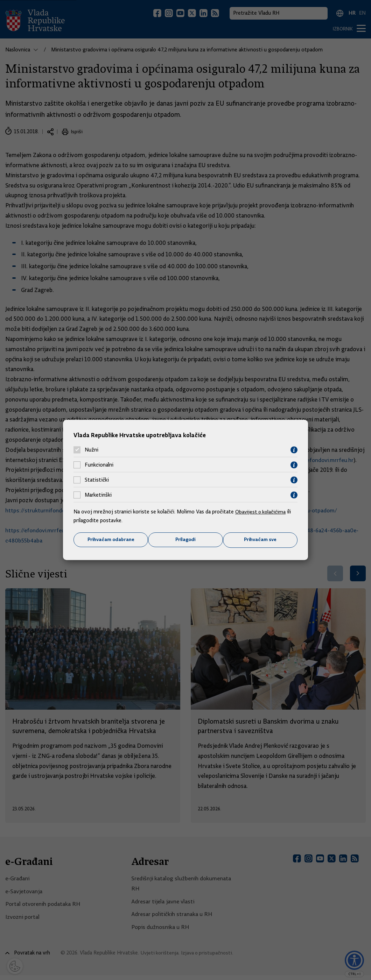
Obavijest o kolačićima (261, 511)
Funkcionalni (99, 465)
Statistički (97, 480)
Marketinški (98, 495)
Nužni (92, 450)
